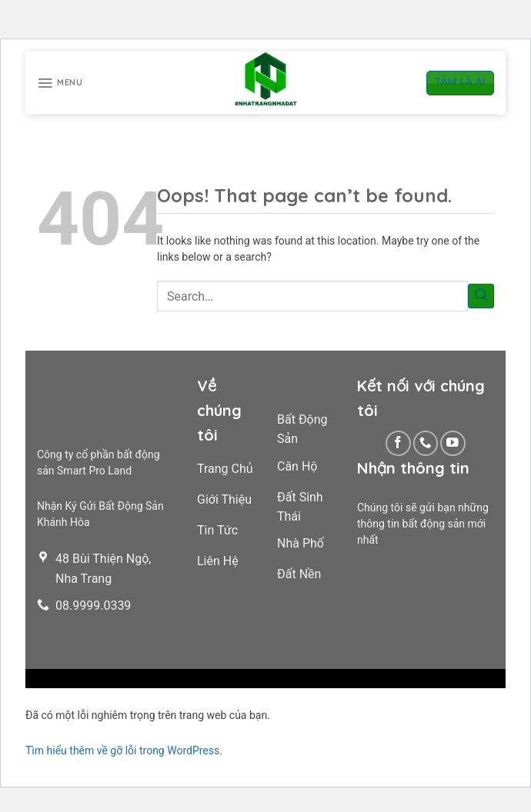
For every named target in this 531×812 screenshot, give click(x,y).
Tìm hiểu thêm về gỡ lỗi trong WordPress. (124, 750)
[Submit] (481, 296)
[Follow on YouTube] (453, 443)
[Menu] (60, 83)
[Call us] (426, 443)
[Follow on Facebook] (398, 443)
